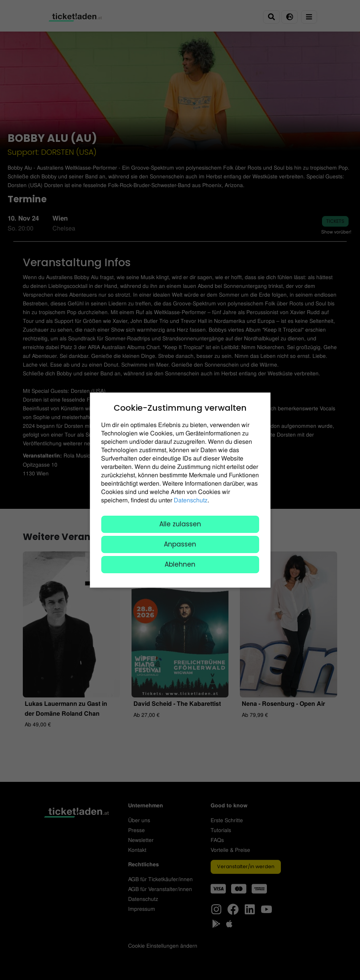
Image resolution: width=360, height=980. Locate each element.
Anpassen (180, 544)
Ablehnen (180, 564)
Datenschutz (191, 500)
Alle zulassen (180, 524)
